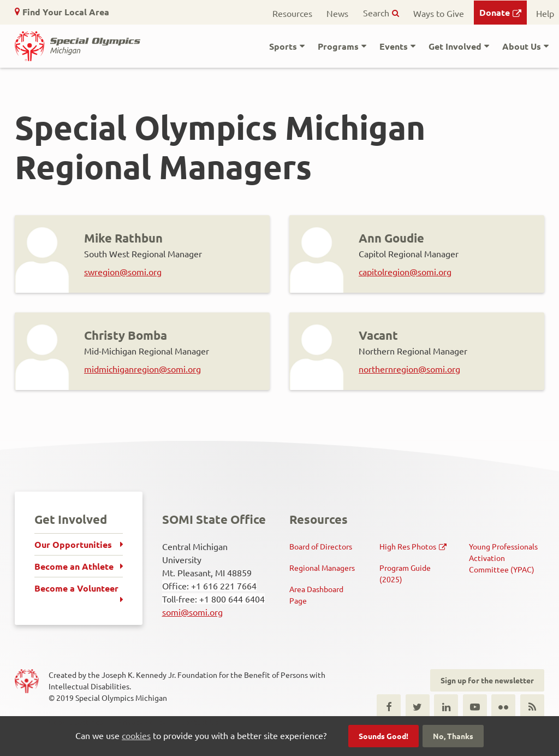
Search (376, 13)
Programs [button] (338, 46)
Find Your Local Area (66, 12)
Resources (292, 13)
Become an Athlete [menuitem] (74, 566)
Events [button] (394, 46)
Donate (495, 12)
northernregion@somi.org (409, 369)
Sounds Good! (383, 736)
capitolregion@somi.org (405, 271)
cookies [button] (136, 735)
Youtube (475, 706)
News (337, 13)
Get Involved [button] (455, 46)
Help (545, 13)
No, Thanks (453, 736)
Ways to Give (439, 13)
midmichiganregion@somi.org (142, 369)
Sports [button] (283, 46)
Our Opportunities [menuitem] (73, 544)
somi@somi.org (192, 612)
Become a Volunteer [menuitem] (76, 588)
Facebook (389, 706)
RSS (532, 706)
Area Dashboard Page (316, 595)
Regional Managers (322, 568)
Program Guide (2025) (405, 573)
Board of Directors (321, 546)
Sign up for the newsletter (487, 680)
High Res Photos (408, 546)
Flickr (503, 706)
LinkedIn (446, 706)
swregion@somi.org (123, 271)
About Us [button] (522, 46)
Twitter (418, 706)
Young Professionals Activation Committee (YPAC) (503, 558)
